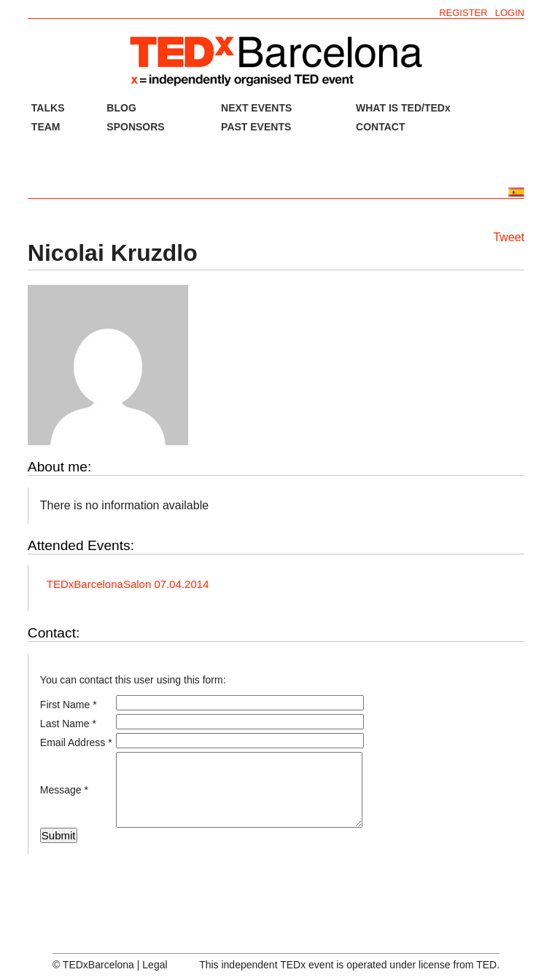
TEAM (46, 127)
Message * (64, 790)
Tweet (509, 237)
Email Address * (76, 742)
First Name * (69, 705)
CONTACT (380, 127)
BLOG (121, 108)
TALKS (48, 108)
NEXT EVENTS (256, 108)
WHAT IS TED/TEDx (403, 108)
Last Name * (68, 724)
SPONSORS (135, 127)
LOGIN (510, 13)
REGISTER (463, 13)
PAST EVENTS (256, 127)
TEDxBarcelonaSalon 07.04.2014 (128, 584)
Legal (155, 965)
